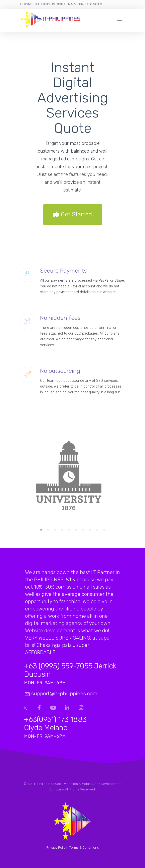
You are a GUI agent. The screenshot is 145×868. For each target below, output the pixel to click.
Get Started (73, 215)
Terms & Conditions (84, 848)
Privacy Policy (57, 848)
